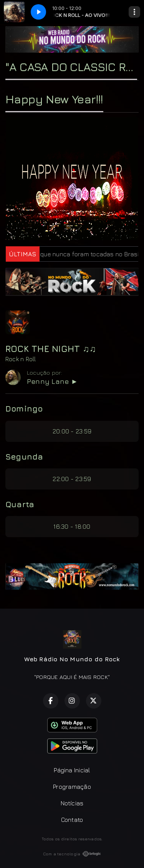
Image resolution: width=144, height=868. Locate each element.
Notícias (72, 803)
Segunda (24, 456)
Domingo (24, 408)
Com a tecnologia (72, 854)
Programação (72, 787)
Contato (72, 820)
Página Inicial (72, 770)
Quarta (20, 504)
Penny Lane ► (52, 381)
